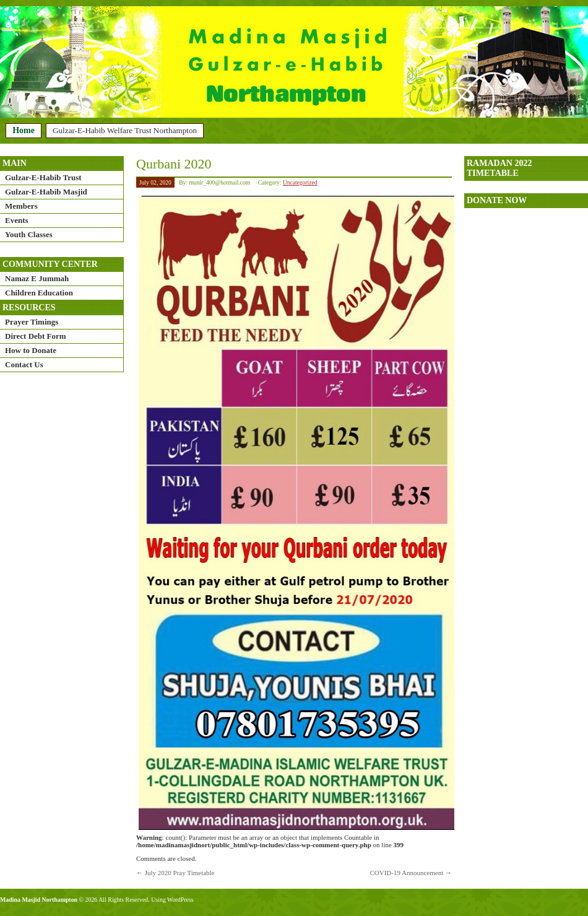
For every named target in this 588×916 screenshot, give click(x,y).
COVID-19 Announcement (406, 873)
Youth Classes (29, 234)
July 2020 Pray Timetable (180, 873)
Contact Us (24, 364)
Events (17, 220)
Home (24, 130)
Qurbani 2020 (174, 164)
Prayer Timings (32, 322)
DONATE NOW (497, 200)
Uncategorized (300, 182)
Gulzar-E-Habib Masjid (46, 192)
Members (21, 206)
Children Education (39, 293)
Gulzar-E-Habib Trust (43, 177)
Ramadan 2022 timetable (499, 168)
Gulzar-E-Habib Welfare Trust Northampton (125, 130)
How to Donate (31, 350)
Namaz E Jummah (37, 278)
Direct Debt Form (36, 336)
